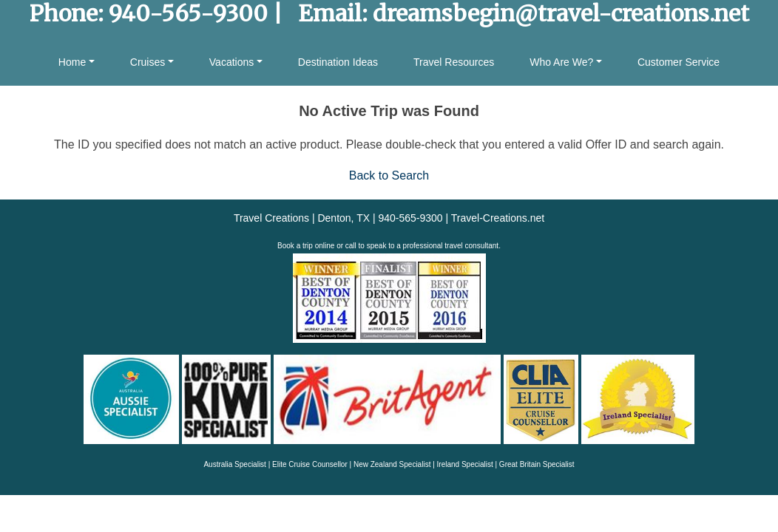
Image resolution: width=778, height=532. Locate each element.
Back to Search (389, 175)
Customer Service (679, 62)
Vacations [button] (231, 62)
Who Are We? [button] (561, 62)
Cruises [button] (148, 62)
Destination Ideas (338, 62)
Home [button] (72, 62)
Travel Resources (454, 62)
